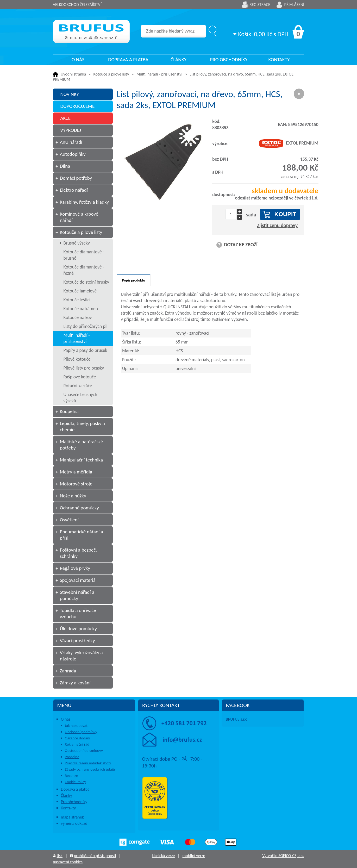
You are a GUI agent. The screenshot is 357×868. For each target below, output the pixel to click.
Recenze (71, 776)
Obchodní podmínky (81, 732)
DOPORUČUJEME (77, 106)
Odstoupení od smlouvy (84, 751)
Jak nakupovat (76, 726)
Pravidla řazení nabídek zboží (88, 763)
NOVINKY (70, 94)
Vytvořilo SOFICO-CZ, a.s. (283, 856)
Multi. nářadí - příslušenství (159, 74)
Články (178, 60)
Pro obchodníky (229, 60)
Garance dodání (77, 738)
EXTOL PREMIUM (289, 143)
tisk (60, 856)
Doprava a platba (128, 60)
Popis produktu (134, 280)
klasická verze (163, 856)
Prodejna (72, 757)
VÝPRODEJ (71, 130)
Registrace (260, 5)
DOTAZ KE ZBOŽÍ (241, 245)
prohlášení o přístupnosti (95, 856)
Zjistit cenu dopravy (277, 225)
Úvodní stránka (73, 74)
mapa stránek (72, 817)
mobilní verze (194, 856)
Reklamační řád (77, 744)
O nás (78, 60)
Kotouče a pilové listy (111, 74)
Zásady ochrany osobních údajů (90, 769)
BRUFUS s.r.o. (237, 719)
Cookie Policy (75, 782)
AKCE (65, 118)
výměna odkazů (74, 823)
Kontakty (279, 60)
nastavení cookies (68, 862)
